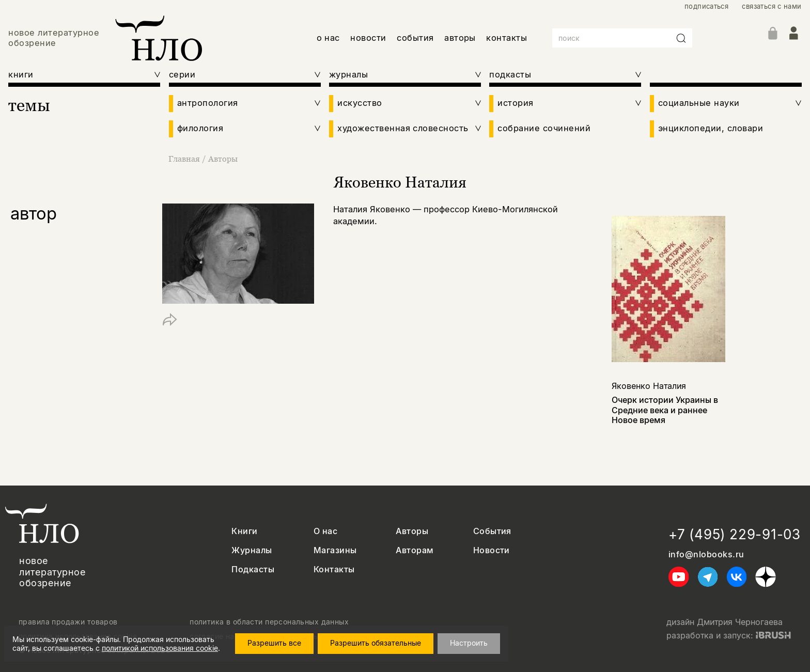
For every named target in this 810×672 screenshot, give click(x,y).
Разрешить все (274, 643)
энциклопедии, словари (711, 128)
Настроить (469, 643)
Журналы (252, 550)
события (415, 38)
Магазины (335, 550)
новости (368, 38)
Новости (492, 550)
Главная (185, 159)
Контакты (334, 569)
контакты (507, 38)
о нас (328, 38)
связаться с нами (772, 6)
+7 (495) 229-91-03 (735, 534)
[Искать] (681, 38)
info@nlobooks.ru (706, 554)
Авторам (415, 550)
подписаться (706, 6)
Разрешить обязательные (376, 643)
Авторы (223, 159)
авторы (460, 38)
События (492, 531)
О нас (325, 531)
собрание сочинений (544, 128)
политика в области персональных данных (269, 622)
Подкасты (253, 569)
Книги (244, 531)
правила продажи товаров (68, 622)
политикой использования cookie (160, 648)
